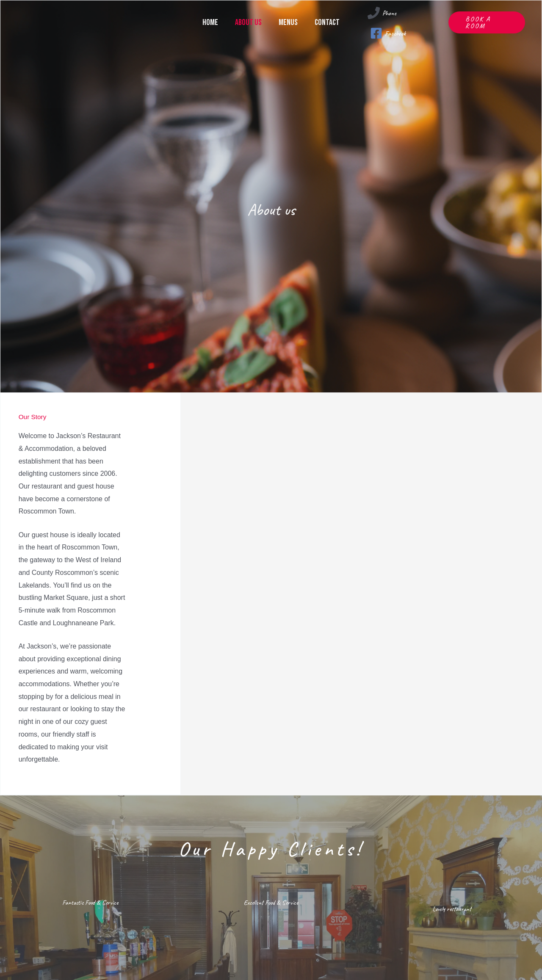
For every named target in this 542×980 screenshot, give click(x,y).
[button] (487, 19)
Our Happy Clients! (271, 846)
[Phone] (382, 13)
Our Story (37, 416)
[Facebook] (388, 26)
